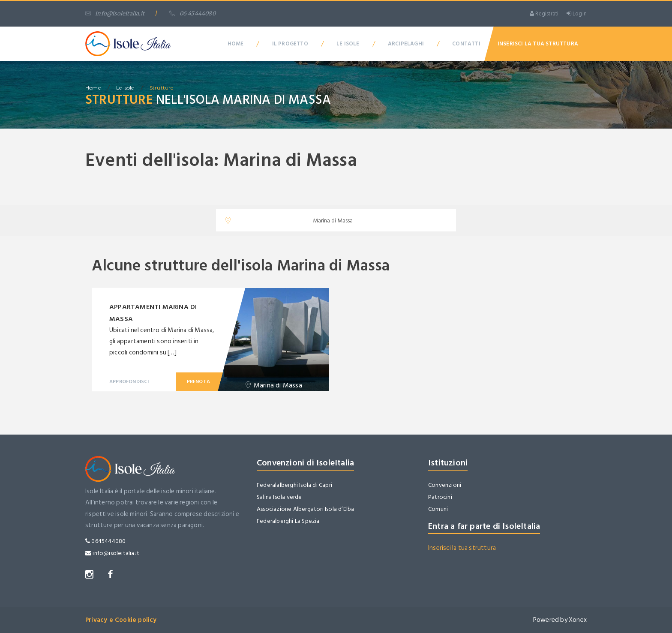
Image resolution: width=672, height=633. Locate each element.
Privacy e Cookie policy (121, 620)
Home (236, 44)
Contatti (466, 44)
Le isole (125, 88)
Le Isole (348, 44)
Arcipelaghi (406, 44)
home (93, 88)
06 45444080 (192, 13)
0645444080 (105, 541)
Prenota (198, 382)
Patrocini (440, 497)
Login (577, 14)
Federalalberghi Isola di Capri (294, 485)
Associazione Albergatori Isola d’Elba (305, 509)
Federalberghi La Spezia (288, 521)
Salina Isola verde (279, 497)
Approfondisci (129, 382)
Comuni (438, 509)
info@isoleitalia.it (115, 13)
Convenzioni (445, 485)
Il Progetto (290, 44)
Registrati (544, 14)
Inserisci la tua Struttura (538, 44)
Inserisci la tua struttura (462, 548)
